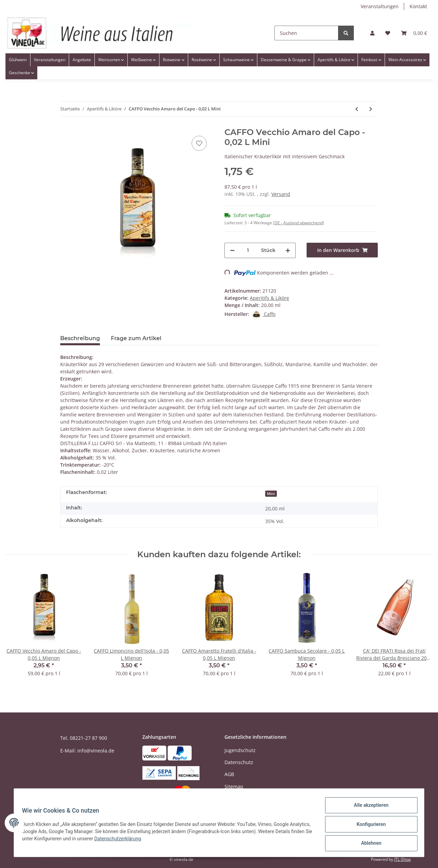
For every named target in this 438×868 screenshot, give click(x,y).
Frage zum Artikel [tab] (136, 338)
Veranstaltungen (380, 6)
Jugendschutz (240, 750)
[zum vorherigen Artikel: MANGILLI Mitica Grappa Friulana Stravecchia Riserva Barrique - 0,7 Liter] (357, 109)
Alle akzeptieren (368, 808)
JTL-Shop (402, 859)
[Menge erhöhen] (288, 250)
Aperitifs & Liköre (269, 298)
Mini (271, 494)
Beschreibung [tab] (80, 338)
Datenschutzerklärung (158, 840)
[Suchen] (306, 33)
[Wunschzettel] (388, 33)
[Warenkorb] (414, 33)
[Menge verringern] (232, 250)
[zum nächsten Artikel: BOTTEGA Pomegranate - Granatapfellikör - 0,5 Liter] (371, 109)
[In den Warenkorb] (342, 250)
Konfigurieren (368, 826)
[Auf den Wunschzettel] (199, 143)
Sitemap (234, 786)
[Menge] (248, 250)
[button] (372, 33)
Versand (281, 194)
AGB (229, 774)
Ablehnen (368, 844)
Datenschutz (239, 762)
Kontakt (418, 6)
